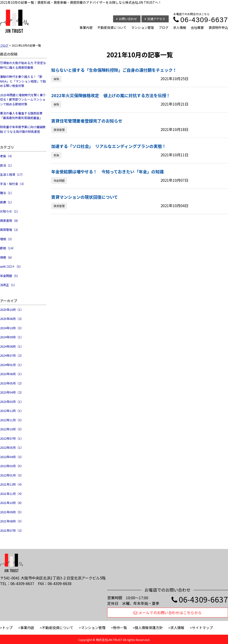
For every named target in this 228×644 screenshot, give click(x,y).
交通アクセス (155, 19)
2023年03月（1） (12, 402)
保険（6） (7, 257)
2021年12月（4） (12, 484)
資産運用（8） (10, 221)
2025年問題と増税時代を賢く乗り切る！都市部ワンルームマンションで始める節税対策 (23, 99)
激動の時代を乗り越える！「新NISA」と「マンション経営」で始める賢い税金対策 (23, 81)
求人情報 (180, 27)
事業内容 (86, 27)
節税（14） (8, 248)
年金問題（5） (10, 276)
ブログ (164, 27)
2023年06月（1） (12, 374)
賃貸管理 (59, 130)
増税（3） (7, 239)
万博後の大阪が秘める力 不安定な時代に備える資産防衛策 (23, 65)
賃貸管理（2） (10, 230)
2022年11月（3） (12, 420)
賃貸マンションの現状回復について (85, 197)
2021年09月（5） (12, 512)
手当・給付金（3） (13, 184)
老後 (56, 155)
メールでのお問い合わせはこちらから (168, 613)
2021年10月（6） (12, 503)
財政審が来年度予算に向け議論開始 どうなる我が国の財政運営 (23, 129)
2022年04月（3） (12, 457)
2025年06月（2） (12, 319)
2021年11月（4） (12, 494)
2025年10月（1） (12, 310)
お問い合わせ (127, 19)
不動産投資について (112, 27)
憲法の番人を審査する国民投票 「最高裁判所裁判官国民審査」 (21, 115)
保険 (56, 79)
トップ (7, 628)
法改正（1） (8, 285)
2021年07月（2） (12, 530)
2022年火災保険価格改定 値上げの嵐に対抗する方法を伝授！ (111, 95)
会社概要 (197, 27)
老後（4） (7, 156)
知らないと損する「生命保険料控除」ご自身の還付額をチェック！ (114, 70)
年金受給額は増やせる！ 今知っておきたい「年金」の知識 (107, 171)
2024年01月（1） (12, 365)
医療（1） (7, 202)
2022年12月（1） (12, 411)
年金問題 (59, 180)
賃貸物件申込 (218, 27)
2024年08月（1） (12, 346)
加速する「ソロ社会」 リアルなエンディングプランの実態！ (109, 146)
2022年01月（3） (12, 475)
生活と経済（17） (12, 174)
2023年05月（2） (12, 383)
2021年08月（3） (12, 521)
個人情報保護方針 (149, 628)
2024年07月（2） (12, 355)
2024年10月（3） (12, 328)
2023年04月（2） (12, 392)
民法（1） (7, 165)
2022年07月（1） (12, 438)
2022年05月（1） (12, 447)
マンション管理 (143, 27)
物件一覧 (120, 628)
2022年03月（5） (12, 466)
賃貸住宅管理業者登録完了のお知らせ (87, 121)
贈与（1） (7, 193)
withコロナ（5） (11, 266)
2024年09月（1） (12, 337)
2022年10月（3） (12, 429)
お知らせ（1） (10, 211)
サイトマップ (202, 628)
